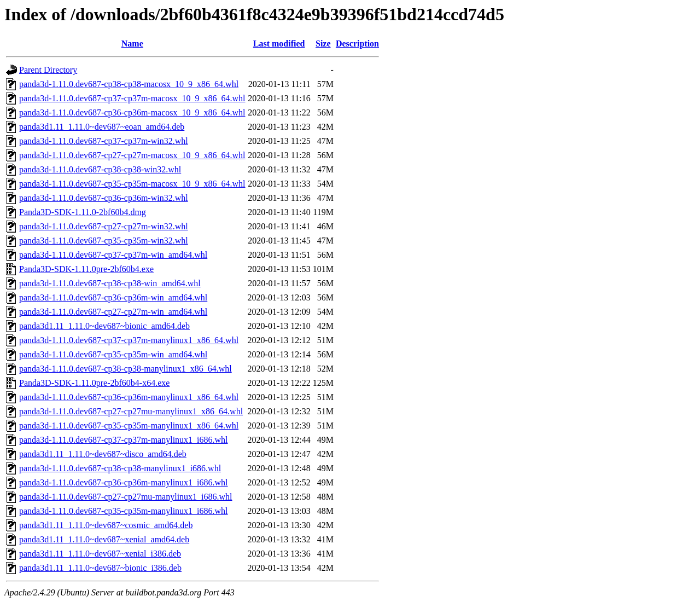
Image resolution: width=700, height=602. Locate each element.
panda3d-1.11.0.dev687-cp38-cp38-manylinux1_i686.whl (120, 468)
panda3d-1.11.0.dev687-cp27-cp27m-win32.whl (104, 226)
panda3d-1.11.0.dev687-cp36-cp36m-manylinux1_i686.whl (124, 482)
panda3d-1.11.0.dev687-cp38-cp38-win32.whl (100, 169)
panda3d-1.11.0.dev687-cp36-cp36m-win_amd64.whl (113, 297)
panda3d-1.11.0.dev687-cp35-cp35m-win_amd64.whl (113, 354)
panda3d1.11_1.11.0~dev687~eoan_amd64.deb (102, 127)
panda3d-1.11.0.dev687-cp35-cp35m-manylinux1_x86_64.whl (129, 426)
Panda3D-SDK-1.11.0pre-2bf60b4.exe (86, 269)
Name (132, 44)
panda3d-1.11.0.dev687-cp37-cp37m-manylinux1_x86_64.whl (129, 340)
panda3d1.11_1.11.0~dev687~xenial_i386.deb (100, 554)
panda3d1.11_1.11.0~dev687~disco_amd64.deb (103, 454)
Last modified (279, 44)
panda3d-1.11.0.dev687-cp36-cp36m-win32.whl (104, 198)
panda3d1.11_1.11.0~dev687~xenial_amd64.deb (104, 539)
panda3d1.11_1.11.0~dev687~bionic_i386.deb (100, 568)
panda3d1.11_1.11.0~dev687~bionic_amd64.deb (104, 326)
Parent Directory (48, 70)
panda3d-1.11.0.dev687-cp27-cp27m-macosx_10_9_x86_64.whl (132, 155)
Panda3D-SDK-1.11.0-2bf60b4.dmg (83, 212)
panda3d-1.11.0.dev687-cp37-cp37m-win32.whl (104, 141)
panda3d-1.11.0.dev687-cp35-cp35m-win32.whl (104, 241)
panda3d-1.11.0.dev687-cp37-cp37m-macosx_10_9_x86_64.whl (132, 98)
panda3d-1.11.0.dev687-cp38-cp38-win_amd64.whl (110, 283)
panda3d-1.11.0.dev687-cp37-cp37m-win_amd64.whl (113, 255)
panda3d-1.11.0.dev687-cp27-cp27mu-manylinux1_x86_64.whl (131, 411)
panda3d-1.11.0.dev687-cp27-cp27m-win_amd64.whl (113, 312)
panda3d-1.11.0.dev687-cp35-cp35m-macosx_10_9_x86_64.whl (132, 184)
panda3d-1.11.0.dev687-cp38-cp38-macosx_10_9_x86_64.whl (129, 84)
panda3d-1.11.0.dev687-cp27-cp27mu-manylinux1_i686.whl (126, 497)
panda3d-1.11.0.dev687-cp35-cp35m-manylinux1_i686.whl (124, 511)
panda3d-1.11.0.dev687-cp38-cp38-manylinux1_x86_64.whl (126, 369)
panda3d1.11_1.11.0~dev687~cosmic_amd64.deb (106, 525)
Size (323, 44)
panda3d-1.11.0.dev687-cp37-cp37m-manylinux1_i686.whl (124, 440)
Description (357, 44)
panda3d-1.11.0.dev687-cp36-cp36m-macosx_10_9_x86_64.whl (132, 112)
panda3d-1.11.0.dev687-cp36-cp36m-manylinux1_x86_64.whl (129, 397)
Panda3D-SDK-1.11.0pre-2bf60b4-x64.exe (94, 383)
